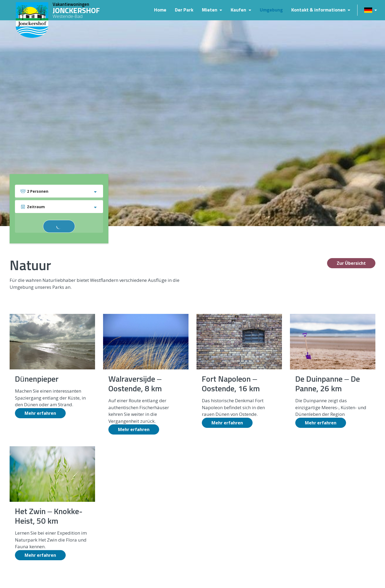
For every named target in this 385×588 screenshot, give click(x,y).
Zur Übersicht (351, 263)
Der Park (183, 10)
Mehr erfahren (40, 413)
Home (159, 10)
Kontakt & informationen (318, 10)
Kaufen (238, 10)
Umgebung (270, 10)
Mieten (209, 10)
